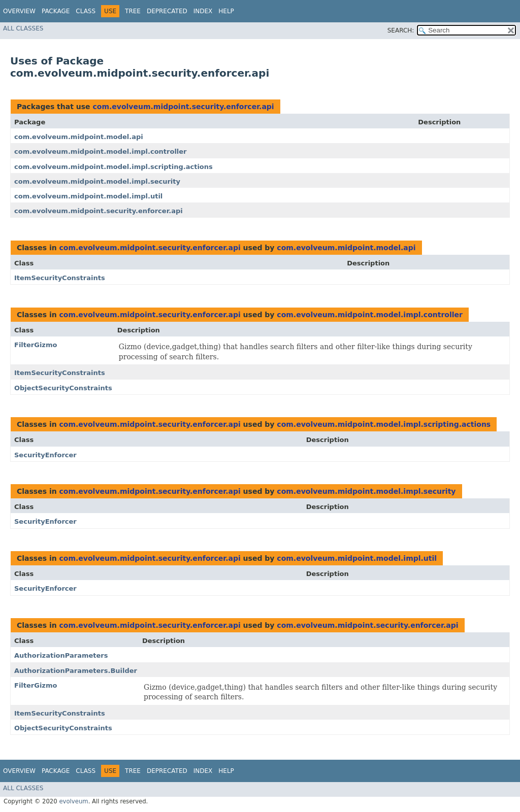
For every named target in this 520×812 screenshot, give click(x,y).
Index (203, 11)
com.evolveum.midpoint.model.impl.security (97, 181)
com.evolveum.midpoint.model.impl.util (88, 196)
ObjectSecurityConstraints (63, 388)
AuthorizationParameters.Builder (76, 671)
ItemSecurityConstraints (60, 278)
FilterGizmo (36, 345)
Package (56, 11)
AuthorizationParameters (61, 655)
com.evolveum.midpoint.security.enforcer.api (183, 107)
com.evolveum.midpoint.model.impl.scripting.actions (113, 167)
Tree (133, 11)
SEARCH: (401, 30)
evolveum (73, 801)
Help (226, 11)
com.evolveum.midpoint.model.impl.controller (101, 151)
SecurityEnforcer (45, 455)
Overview (19, 11)
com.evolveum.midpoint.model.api (79, 137)
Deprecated (167, 11)
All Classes (23, 28)
